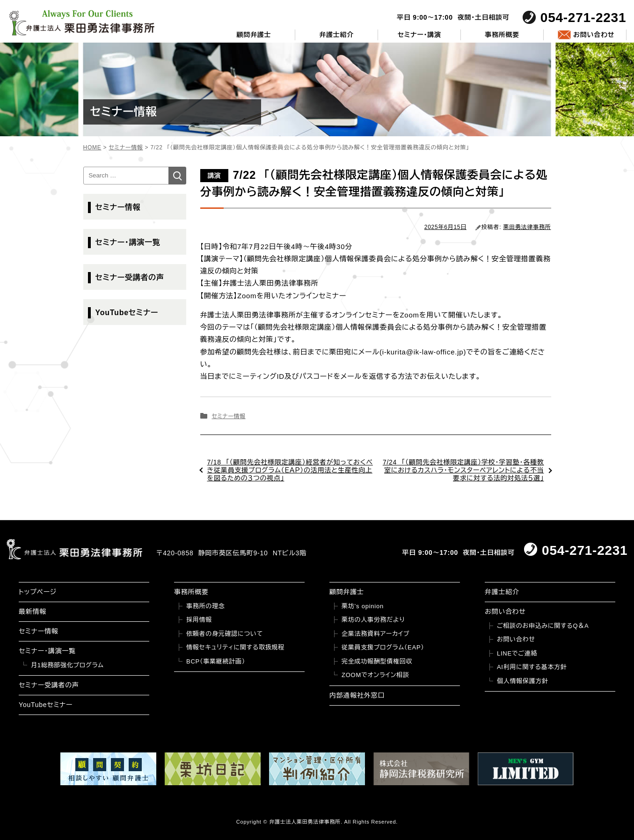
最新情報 (33, 612)
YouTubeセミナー (127, 313)
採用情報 (199, 620)
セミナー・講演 (419, 35)
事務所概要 (502, 35)
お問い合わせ (594, 35)
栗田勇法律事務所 (527, 227)
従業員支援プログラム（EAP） (383, 647)
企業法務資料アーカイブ (376, 634)
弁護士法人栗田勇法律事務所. (306, 822)
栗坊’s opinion (363, 606)
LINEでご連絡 (517, 653)
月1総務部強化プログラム (67, 665)
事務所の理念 (206, 606)
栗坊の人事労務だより (373, 620)
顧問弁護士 (254, 35)
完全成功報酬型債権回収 (377, 661)
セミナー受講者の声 (130, 277)
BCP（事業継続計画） (216, 661)
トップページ (38, 592)
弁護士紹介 (336, 35)
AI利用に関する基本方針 (532, 667)
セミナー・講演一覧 (128, 242)
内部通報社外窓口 (357, 695)
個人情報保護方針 (523, 681)
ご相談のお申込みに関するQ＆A (543, 626)
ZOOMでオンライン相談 (375, 675)
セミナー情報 (228, 416)
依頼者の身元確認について (225, 634)
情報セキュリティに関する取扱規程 (235, 647)
